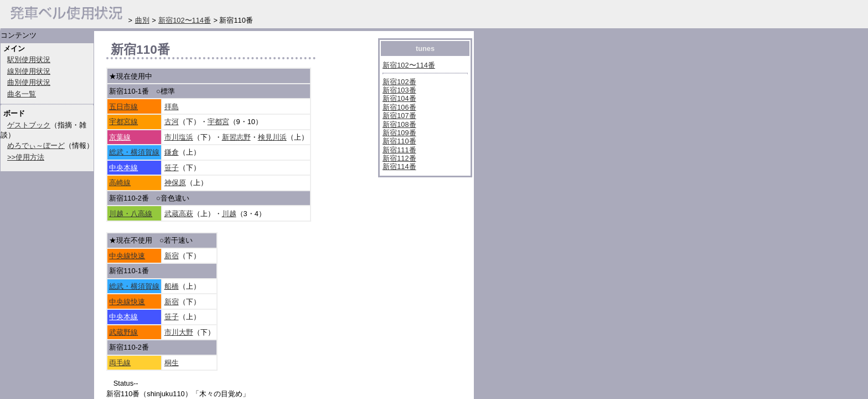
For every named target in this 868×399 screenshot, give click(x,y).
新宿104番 (399, 98)
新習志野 (236, 137)
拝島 (172, 107)
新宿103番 (399, 90)
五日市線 (123, 107)
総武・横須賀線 (134, 152)
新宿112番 (399, 158)
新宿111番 (399, 150)
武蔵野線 (123, 332)
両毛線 (120, 363)
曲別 (142, 20)
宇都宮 (218, 122)
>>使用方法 (26, 157)
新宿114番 (399, 167)
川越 (229, 214)
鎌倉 (172, 152)
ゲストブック (29, 125)
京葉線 (120, 137)
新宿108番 (399, 124)
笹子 (172, 168)
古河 (172, 122)
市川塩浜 (179, 137)
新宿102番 (399, 82)
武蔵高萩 (179, 214)
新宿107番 (399, 116)
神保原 (175, 183)
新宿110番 (399, 141)
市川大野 (179, 332)
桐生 (172, 363)
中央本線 (123, 168)
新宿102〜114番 (409, 65)
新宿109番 (399, 133)
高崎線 (120, 183)
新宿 (172, 256)
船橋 (172, 286)
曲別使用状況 (29, 82)
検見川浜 (272, 137)
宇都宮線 (123, 122)
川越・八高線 (131, 214)
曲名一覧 (22, 94)
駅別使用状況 (29, 60)
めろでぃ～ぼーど (36, 145)
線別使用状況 (29, 71)
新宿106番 (399, 107)
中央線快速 (127, 256)
